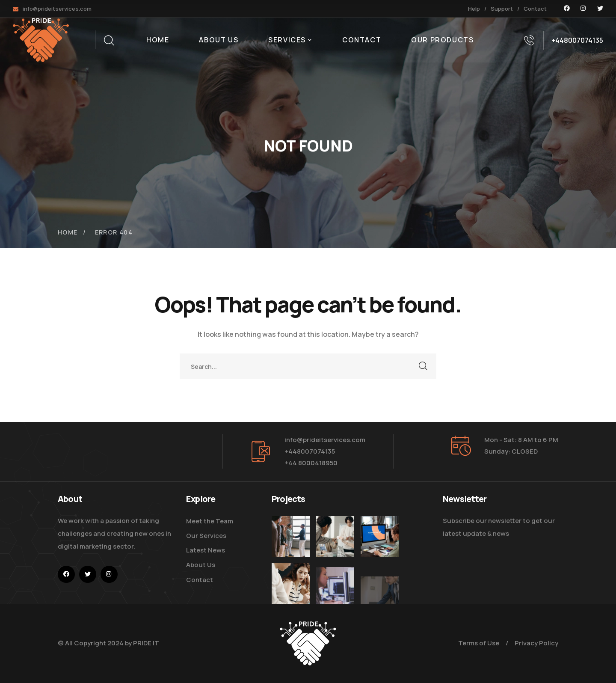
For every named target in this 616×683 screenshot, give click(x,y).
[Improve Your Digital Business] (291, 601)
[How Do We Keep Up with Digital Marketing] (380, 547)
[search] (109, 41)
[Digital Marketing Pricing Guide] (335, 536)
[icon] (567, 9)
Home (68, 232)
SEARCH (423, 366)
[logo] (41, 39)
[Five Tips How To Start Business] (291, 536)
